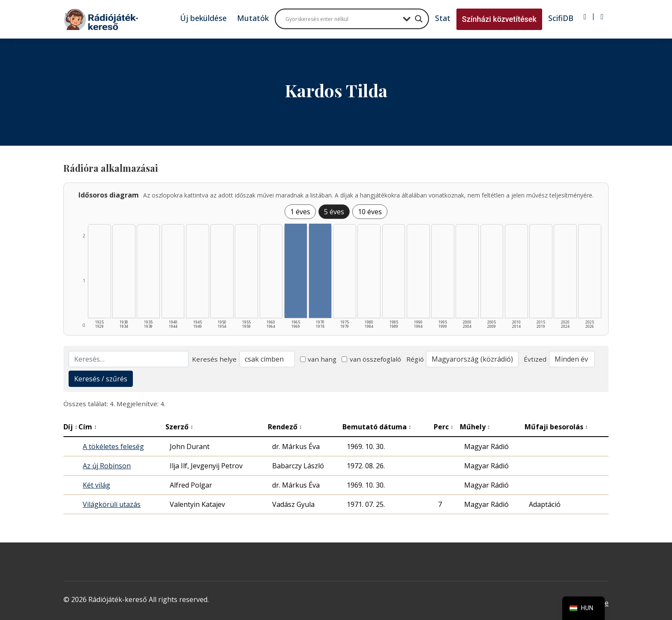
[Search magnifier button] (419, 19)
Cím (88, 427)
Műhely (475, 427)
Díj (70, 427)
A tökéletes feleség (113, 446)
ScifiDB (561, 18)
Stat (443, 18)
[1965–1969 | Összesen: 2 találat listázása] (296, 271)
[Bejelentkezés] (585, 17)
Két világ (96, 485)
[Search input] (342, 19)
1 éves (300, 212)
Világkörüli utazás (112, 504)
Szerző (179, 427)
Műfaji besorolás (556, 427)
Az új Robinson (107, 466)
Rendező (285, 427)
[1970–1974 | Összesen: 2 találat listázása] (320, 271)
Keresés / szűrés (101, 379)
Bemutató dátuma (377, 427)
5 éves (334, 212)
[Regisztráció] (602, 17)
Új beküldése (203, 18)
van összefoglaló (371, 359)
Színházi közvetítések (499, 19)
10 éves (370, 212)
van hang (318, 359)
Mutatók (253, 18)
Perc (444, 427)
